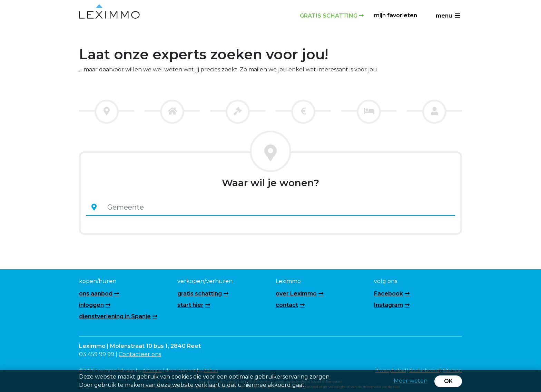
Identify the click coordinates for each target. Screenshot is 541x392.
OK (448, 381)
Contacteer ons (140, 354)
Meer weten (411, 381)
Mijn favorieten (396, 15)
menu (448, 16)
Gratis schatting (332, 16)
